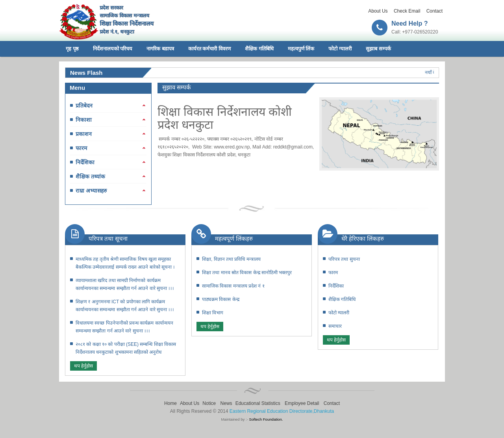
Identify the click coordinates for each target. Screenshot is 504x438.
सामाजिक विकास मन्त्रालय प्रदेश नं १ (233, 286)
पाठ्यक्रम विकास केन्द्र (221, 299)
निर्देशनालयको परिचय (113, 49)
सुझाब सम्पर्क (378, 49)
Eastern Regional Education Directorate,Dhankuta (282, 411)
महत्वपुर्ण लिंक (301, 49)
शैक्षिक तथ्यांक (90, 176)
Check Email (407, 11)
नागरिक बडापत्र (160, 49)
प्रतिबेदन (84, 106)
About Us (378, 11)
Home (170, 403)
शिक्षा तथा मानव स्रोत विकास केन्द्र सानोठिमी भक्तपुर (247, 273)
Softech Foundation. (266, 419)
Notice (209, 403)
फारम (81, 148)
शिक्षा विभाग (213, 313)
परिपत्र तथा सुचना (344, 259)
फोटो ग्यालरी (340, 49)
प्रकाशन (84, 134)
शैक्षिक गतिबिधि (259, 49)
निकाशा (84, 120)
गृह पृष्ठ (72, 49)
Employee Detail (302, 403)
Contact (435, 11)
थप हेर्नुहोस (83, 366)
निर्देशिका (85, 162)
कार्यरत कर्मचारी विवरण (209, 49)
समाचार (335, 326)
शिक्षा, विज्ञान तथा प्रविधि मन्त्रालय (231, 259)
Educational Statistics (258, 403)
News (226, 403)
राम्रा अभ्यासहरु (91, 191)
